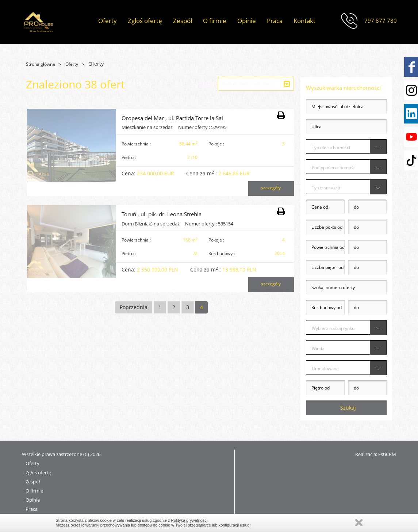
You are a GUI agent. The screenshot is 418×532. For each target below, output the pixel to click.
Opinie (247, 21)
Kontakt (304, 21)
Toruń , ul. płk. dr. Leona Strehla (162, 214)
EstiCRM (387, 454)
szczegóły (271, 188)
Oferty (108, 21)
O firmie (215, 21)
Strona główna (41, 64)
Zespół (183, 21)
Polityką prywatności (189, 520)
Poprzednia (134, 307)
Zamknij (359, 523)
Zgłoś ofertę (145, 21)
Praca (275, 21)
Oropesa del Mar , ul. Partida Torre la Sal (172, 118)
